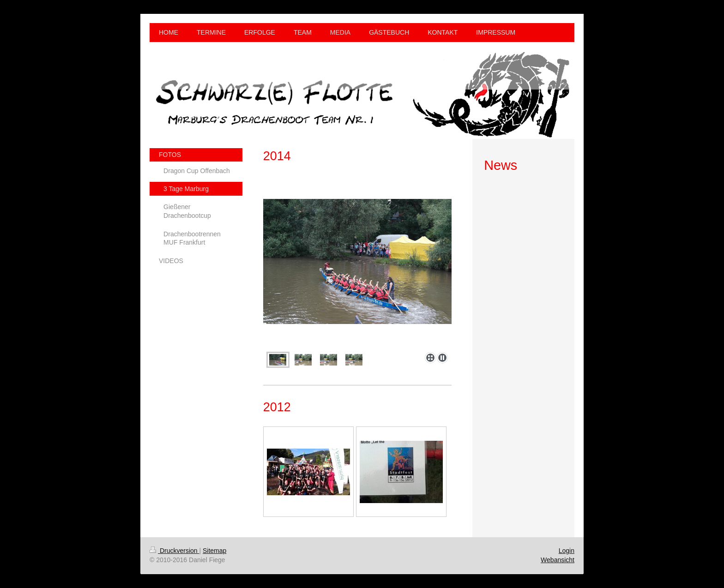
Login (567, 551)
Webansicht (558, 560)
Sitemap (214, 551)
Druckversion (174, 551)
